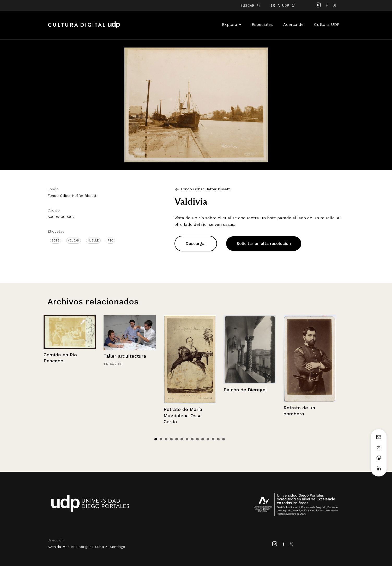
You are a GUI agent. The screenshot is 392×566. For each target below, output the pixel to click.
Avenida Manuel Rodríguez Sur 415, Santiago (86, 547)
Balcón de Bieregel (245, 390)
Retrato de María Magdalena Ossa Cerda (183, 415)
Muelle (93, 240)
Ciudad (74, 240)
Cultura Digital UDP (84, 28)
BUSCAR (250, 5)
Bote (56, 240)
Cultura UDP (327, 24)
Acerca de (293, 24)
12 (213, 439)
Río (110, 240)
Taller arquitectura (125, 356)
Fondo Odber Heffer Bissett (72, 196)
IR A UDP (283, 5)
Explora (232, 24)
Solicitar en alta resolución (264, 243)
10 (203, 439)
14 (224, 439)
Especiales (262, 24)
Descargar (196, 243)
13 (218, 439)
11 (208, 439)
